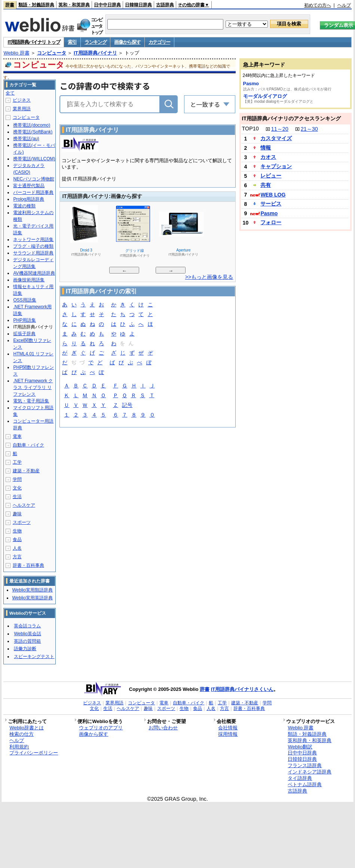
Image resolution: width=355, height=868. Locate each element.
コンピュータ (52, 53)
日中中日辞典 (107, 5)
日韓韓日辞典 (138, 5)
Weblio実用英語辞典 (32, 598)
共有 (266, 185)
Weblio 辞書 (16, 53)
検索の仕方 (22, 734)
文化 (17, 488)
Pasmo (251, 84)
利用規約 (19, 747)
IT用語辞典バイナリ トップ (34, 42)
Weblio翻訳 (300, 747)
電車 (17, 436)
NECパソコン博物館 (33, 179)
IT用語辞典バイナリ (95, 53)
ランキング (96, 42)
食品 (17, 540)
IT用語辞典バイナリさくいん (242, 689)
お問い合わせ (163, 728)
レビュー (271, 176)
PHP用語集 (25, 320)
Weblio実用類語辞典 (32, 590)
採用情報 (228, 734)
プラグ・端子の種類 (33, 246)
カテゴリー (160, 42)
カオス (268, 157)
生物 (17, 531)
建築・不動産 (26, 471)
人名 (17, 548)
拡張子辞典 (24, 334)
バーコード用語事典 (33, 192)
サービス (271, 204)
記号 (127, 406)
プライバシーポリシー (34, 753)
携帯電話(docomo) (32, 125)
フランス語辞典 (305, 765)
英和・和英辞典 (74, 5)
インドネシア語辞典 (310, 772)
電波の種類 (24, 206)
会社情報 (228, 728)
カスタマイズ (276, 138)
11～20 (280, 129)
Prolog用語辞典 (29, 199)
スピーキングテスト (34, 657)
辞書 (10, 5)
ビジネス (22, 100)
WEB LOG (273, 195)
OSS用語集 (25, 300)
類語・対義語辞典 (36, 5)
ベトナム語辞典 (305, 784)
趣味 (17, 514)
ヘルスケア (24, 505)
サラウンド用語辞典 (33, 253)
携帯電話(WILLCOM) (34, 159)
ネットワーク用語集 (33, 240)
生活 (17, 497)
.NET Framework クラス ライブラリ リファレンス (33, 387)
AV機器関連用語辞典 (34, 273)
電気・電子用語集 (31, 401)
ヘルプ (344, 5)
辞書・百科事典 (28, 565)
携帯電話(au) (26, 139)
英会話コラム (27, 626)
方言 (17, 557)
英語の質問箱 (27, 641)
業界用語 (22, 109)
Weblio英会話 (27, 634)
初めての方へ (318, 5)
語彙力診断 (25, 649)
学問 (17, 479)
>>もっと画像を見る (209, 277)
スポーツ (22, 522)
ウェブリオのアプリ (101, 728)
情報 (266, 148)
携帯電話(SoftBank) (33, 132)
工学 (17, 462)
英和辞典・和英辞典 (310, 740)
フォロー (271, 222)
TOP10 (250, 129)
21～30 (309, 129)
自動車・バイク (28, 445)
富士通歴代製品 (29, 186)
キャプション (276, 166)
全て (10, 93)
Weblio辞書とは (26, 728)
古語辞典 (165, 5)
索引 (72, 42)
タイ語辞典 (300, 778)
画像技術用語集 (29, 280)
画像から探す (127, 42)
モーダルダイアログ (265, 96)
